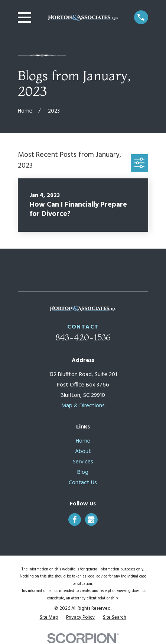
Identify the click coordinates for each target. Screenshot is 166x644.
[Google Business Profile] (91, 520)
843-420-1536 (83, 337)
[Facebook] (75, 520)
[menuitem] (49, 617)
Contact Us (83, 483)
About (83, 452)
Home (83, 441)
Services (83, 462)
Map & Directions (83, 406)
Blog (83, 473)
